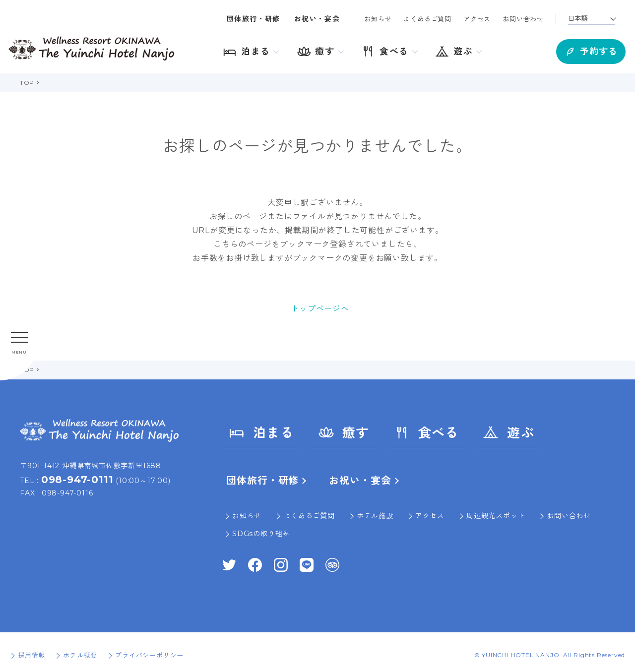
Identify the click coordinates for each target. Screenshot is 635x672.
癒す (344, 432)
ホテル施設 (375, 516)
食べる (426, 432)
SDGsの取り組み (261, 534)
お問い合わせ (523, 19)
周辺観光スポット (496, 516)
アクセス (477, 19)
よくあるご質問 (427, 19)
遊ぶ (508, 432)
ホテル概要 (80, 655)
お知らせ (378, 19)
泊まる (261, 432)
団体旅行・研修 (254, 19)
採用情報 (32, 655)
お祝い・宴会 (317, 19)
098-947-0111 (77, 480)
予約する (580, 50)
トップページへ (320, 309)
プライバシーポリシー (149, 655)
